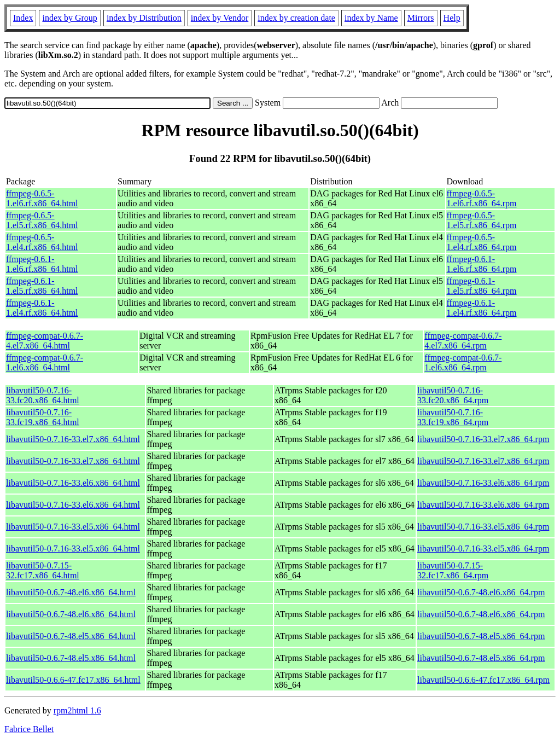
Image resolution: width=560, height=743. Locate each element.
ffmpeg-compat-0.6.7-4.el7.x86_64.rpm (463, 341)
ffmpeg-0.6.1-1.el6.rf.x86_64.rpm (482, 264)
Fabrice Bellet (29, 729)
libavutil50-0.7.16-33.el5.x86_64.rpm (483, 527)
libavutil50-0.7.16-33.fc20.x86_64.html (43, 395)
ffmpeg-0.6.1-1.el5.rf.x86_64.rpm (482, 286)
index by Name (371, 18)
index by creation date (296, 18)
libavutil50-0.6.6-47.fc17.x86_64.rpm (483, 680)
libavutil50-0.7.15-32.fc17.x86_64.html (43, 570)
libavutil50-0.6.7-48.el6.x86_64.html (71, 592)
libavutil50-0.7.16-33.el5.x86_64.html (73, 527)
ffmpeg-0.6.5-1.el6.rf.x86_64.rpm (482, 198)
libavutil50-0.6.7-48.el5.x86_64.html (71, 636)
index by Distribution (144, 18)
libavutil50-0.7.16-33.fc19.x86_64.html (43, 417)
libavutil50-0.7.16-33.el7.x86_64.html (73, 439)
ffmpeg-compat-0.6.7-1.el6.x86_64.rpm (463, 362)
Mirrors (421, 18)
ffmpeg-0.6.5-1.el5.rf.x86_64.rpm (482, 220)
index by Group (69, 18)
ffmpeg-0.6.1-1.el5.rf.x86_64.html (42, 286)
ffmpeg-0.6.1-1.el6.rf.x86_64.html (42, 264)
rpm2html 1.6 (77, 710)
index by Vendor (220, 18)
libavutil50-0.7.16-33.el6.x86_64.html (73, 483)
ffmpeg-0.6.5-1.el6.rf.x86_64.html (42, 198)
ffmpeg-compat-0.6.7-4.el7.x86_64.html (45, 341)
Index (23, 18)
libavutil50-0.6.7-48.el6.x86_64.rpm (481, 592)
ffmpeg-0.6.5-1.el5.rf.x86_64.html (42, 220)
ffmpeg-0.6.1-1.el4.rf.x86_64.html (42, 308)
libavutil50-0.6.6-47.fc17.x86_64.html (73, 680)
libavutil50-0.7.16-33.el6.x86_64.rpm (483, 483)
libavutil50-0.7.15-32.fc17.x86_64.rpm (453, 570)
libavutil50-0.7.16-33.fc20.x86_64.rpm (453, 395)
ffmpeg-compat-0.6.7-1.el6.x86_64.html (45, 362)
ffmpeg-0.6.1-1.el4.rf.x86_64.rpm (482, 308)
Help (452, 18)
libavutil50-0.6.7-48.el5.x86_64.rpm (481, 636)
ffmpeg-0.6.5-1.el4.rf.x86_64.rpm (482, 242)
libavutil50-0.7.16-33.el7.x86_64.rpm (483, 439)
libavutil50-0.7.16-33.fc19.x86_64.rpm (453, 417)
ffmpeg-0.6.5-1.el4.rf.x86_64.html (42, 242)
